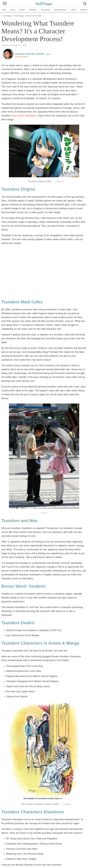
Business (33, 10)
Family (73, 10)
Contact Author (21, 57)
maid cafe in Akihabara (24, 116)
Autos (13, 10)
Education (45, 10)
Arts (4, 10)
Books (22, 10)
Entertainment (60, 10)
